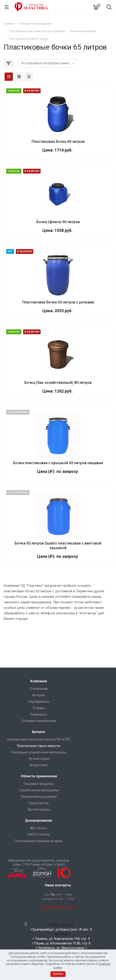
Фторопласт (39, 765)
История (39, 695)
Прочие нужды (39, 809)
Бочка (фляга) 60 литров (58, 222)
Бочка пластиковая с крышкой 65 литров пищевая (58, 463)
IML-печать (39, 828)
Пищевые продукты (39, 784)
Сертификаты (39, 702)
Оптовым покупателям (39, 721)
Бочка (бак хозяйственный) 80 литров (58, 383)
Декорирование (39, 820)
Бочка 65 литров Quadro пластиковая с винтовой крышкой (58, 546)
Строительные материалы (39, 790)
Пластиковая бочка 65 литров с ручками (58, 302)
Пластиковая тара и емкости (39, 746)
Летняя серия (39, 759)
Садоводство (39, 803)
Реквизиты (39, 714)
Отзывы (39, 708)
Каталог (39, 732)
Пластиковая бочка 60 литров (58, 142)
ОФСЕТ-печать (39, 834)
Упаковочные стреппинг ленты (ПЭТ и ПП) (39, 739)
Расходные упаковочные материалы (39, 752)
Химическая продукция (39, 797)
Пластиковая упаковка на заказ (39, 841)
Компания (39, 681)
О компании (39, 689)
